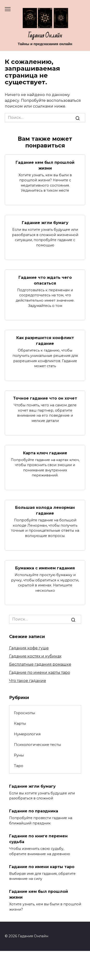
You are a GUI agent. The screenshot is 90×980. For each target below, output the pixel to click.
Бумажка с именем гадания (45, 568)
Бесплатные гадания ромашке (40, 664)
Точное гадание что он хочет (45, 398)
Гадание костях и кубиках (35, 656)
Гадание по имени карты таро (40, 673)
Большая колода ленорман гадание (45, 510)
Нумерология (27, 734)
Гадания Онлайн (45, 36)
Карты (20, 723)
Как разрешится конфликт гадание (45, 341)
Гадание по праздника (34, 811)
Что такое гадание (28, 681)
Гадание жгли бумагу (45, 223)
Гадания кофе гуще (29, 648)
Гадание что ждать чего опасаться (45, 280)
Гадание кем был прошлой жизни (45, 165)
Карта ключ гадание (45, 453)
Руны (19, 755)
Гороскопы (24, 713)
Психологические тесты (37, 745)
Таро (19, 766)
